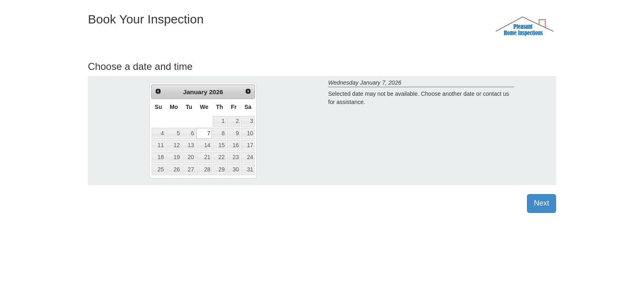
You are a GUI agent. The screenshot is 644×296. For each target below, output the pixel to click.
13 (191, 145)
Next (542, 203)
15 (222, 145)
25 (160, 169)
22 (222, 157)
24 (250, 157)
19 (177, 157)
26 (177, 169)
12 (177, 145)
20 (191, 157)
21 (207, 157)
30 (236, 169)
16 (236, 145)
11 (160, 145)
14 (207, 145)
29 (222, 169)
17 (250, 145)
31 (250, 169)
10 (250, 133)
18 (160, 157)
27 (191, 169)
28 (207, 169)
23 (236, 157)
